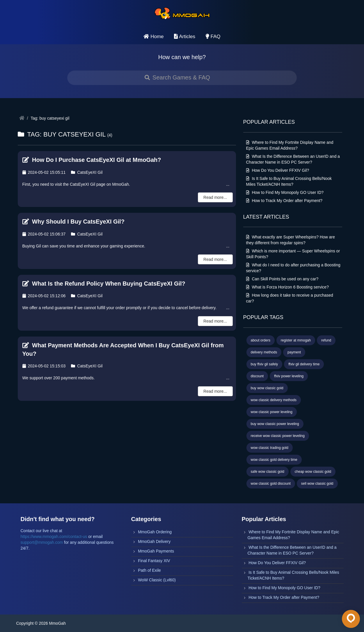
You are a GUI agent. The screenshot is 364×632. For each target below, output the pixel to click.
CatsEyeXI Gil (87, 172)
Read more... (215, 197)
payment (294, 352)
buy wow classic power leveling (275, 424)
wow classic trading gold (270, 448)
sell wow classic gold (317, 484)
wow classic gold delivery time (274, 460)
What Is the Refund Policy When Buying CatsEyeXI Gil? (104, 284)
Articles (185, 37)
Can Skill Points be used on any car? (282, 279)
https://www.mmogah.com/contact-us (54, 537)
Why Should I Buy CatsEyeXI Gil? (73, 222)
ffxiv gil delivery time (304, 364)
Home (153, 37)
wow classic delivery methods (274, 400)
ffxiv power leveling (289, 376)
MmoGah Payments (156, 551)
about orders (261, 340)
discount (257, 376)
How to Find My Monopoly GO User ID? (285, 192)
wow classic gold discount (271, 484)
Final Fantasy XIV (154, 561)
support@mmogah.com (42, 542)
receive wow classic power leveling (278, 436)
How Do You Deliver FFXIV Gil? (278, 170)
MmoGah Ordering (155, 532)
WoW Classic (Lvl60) (157, 580)
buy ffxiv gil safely (264, 364)
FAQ (213, 37)
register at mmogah (296, 340)
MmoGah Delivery (154, 541)
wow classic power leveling (272, 412)
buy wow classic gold (267, 388)
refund (326, 340)
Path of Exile (149, 570)
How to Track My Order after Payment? (284, 201)
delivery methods (264, 352)
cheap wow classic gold (313, 472)
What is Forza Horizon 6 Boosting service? (287, 287)
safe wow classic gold (268, 472)
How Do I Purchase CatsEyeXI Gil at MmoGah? (92, 160)
